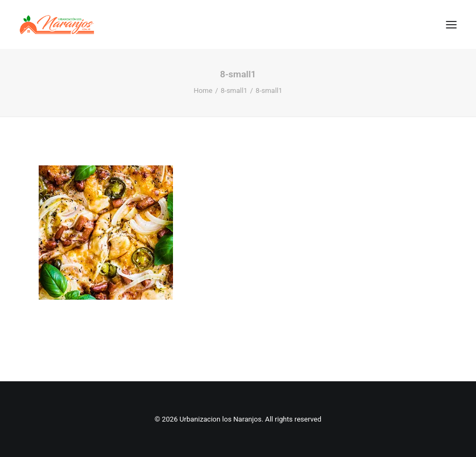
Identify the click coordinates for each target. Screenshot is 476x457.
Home (203, 90)
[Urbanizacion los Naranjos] (57, 24)
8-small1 (234, 90)
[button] (451, 24)
